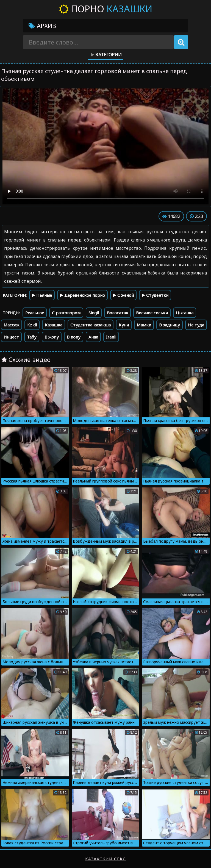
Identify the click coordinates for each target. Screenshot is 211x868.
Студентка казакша (91, 325)
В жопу (52, 337)
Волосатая (117, 313)
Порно (106, 9)
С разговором (66, 313)
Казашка (54, 325)
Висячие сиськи (152, 313)
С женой (123, 295)
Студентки (155, 295)
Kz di (32, 325)
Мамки (144, 325)
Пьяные (42, 295)
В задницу (170, 325)
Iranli (111, 337)
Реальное (35, 313)
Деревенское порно (82, 295)
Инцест (11, 337)
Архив (42, 26)
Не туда (196, 325)
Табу (32, 337)
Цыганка (185, 313)
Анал (93, 337)
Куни (124, 325)
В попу (74, 337)
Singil (94, 313)
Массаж (11, 325)
